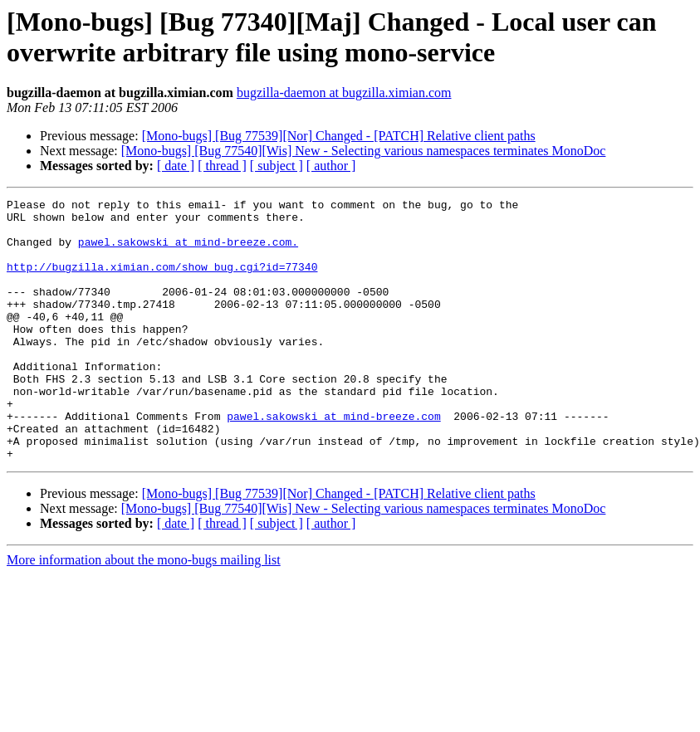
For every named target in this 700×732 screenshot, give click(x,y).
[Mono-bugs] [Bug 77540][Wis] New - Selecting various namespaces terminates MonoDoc (364, 151)
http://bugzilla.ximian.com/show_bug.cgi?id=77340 (162, 281)
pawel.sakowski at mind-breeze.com (333, 461)
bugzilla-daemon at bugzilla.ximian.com (344, 93)
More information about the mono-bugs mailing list (144, 612)
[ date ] (176, 166)
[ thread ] (222, 166)
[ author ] (331, 166)
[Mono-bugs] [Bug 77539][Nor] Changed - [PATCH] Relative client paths (339, 136)
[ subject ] (277, 166)
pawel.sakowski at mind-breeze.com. (188, 251)
